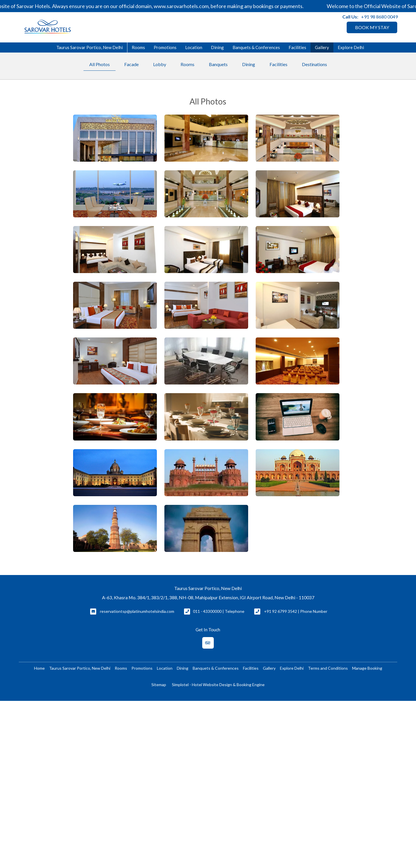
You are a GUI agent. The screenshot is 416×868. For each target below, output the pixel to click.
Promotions (165, 47)
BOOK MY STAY (372, 27)
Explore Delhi (351, 47)
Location (194, 47)
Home (39, 668)
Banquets (218, 64)
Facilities (297, 47)
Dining (217, 47)
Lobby (160, 64)
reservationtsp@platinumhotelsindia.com (137, 611)
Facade (131, 64)
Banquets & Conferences (256, 47)
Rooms (138, 47)
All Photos (100, 64)
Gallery (322, 47)
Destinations (314, 64)
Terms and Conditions (328, 668)
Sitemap (159, 685)
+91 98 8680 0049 (379, 17)
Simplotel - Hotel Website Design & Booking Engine (218, 685)
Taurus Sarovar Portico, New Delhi (90, 47)
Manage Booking (367, 668)
